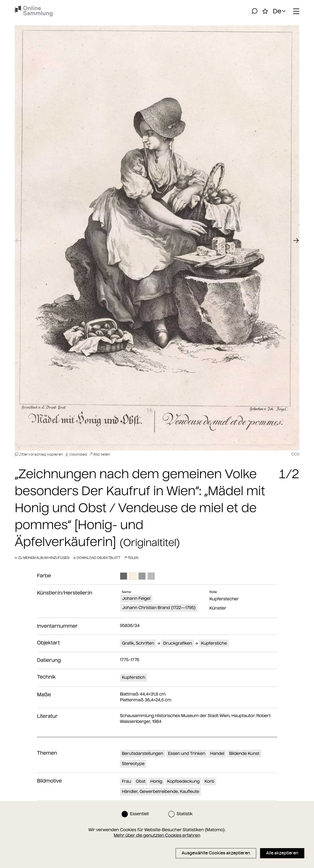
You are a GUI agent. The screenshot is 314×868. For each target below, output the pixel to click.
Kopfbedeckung (183, 781)
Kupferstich (134, 677)
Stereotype (133, 764)
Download (76, 454)
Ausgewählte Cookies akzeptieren (216, 853)
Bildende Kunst (244, 753)
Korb (209, 781)
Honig (156, 781)
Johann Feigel (136, 598)
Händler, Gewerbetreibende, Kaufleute (161, 791)
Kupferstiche (214, 643)
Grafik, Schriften (138, 643)
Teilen (131, 558)
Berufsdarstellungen (143, 753)
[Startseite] (34, 11)
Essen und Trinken (187, 753)
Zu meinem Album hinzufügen (42, 558)
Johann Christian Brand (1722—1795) (159, 608)
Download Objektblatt (97, 558)
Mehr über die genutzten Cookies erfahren (157, 835)
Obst (141, 781)
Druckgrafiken (178, 643)
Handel (217, 753)
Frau (127, 781)
